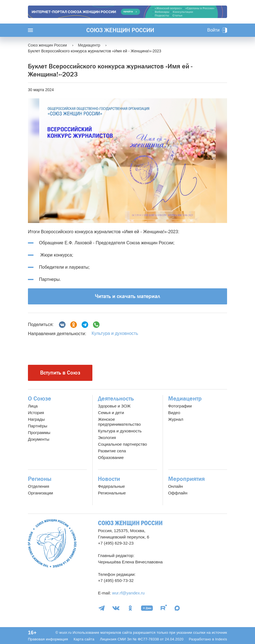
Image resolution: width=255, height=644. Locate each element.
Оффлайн (178, 493)
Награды (36, 419)
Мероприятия (186, 479)
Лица (33, 406)
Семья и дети (111, 413)
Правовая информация (48, 639)
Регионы (40, 479)
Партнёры (38, 426)
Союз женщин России (120, 30)
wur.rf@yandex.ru (128, 593)
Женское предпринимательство (119, 422)
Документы (39, 439)
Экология (107, 438)
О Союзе (40, 399)
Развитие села (112, 451)
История (36, 413)
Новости (109, 479)
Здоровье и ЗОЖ (114, 406)
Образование (111, 457)
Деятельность (116, 399)
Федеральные (111, 486)
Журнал (176, 419)
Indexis (221, 639)
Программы (39, 433)
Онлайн (176, 486)
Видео (174, 413)
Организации (41, 493)
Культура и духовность (115, 333)
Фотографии (180, 406)
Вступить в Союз (60, 373)
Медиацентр (185, 399)
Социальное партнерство (122, 444)
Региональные (112, 493)
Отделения (39, 486)
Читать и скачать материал (128, 296)
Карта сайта (84, 639)
